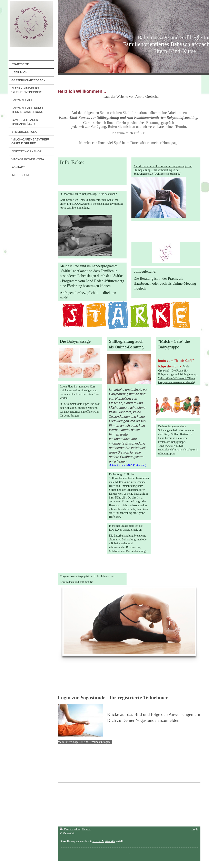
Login (195, 829)
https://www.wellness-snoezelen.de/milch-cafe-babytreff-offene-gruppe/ (178, 450)
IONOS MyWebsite (104, 841)
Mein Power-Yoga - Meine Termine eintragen (84, 742)
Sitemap (86, 829)
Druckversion (70, 829)
